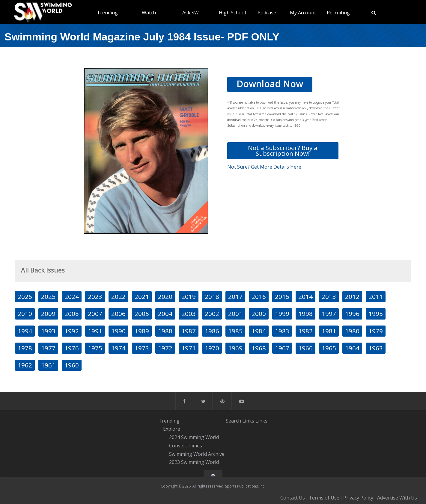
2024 (72, 296)
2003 (189, 314)
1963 (376, 348)
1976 (72, 348)
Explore (172, 429)
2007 (95, 314)
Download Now (270, 84)
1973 (142, 348)
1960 (72, 365)
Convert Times (186, 446)
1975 (95, 348)
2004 (165, 314)
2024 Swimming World (194, 437)
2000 (259, 314)
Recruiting (338, 13)
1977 (48, 348)
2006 (118, 314)
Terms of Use (324, 498)
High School (232, 13)
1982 (305, 331)
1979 (376, 331)
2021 (142, 296)
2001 (235, 314)
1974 (118, 348)
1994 (25, 331)
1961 (48, 365)
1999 (282, 314)
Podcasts (268, 13)
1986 (212, 331)
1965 (329, 348)
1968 (259, 348)
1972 (165, 348)
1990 (118, 331)
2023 (95, 296)
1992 (72, 331)
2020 (165, 296)
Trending (107, 13)
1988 (165, 331)
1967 (282, 348)
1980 (352, 331)
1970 (212, 348)
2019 (189, 296)
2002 (212, 314)
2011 (376, 296)
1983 (282, 331)
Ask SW (191, 13)
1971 (189, 348)
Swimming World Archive (197, 454)
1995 (376, 314)
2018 (212, 296)
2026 (25, 296)
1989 (142, 331)
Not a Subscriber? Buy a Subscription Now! (283, 150)
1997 (329, 314)
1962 (25, 365)
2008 (72, 314)
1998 (305, 314)
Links (248, 421)
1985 (235, 331)
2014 (305, 296)
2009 (48, 314)
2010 (25, 314)
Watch (149, 13)
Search (233, 421)
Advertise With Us (397, 498)
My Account (303, 13)
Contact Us (293, 498)
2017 (235, 296)
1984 (259, 331)
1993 (48, 331)
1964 (352, 348)
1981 (329, 331)
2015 (282, 296)
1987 (189, 331)
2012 (352, 296)
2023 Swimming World (194, 462)
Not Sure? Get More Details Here (264, 167)
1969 (235, 348)
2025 (48, 296)
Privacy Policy (358, 498)
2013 (329, 296)
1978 (25, 348)
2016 (259, 296)
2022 (118, 296)
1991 (95, 331)
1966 (305, 348)
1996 (352, 314)
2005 (142, 314)
